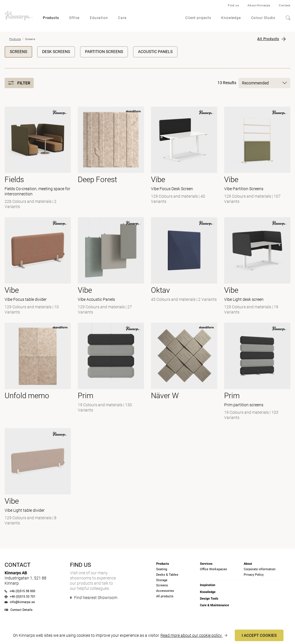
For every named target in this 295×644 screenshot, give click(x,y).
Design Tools (209, 599)
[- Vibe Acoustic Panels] (111, 267)
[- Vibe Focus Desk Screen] (184, 158)
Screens (18, 52)
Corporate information (260, 569)
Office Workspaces (213, 569)
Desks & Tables (167, 575)
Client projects (198, 18)
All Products (268, 39)
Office (74, 18)
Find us (233, 5)
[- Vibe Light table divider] (38, 477)
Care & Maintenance (214, 605)
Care (122, 18)
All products (165, 596)
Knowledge (231, 18)
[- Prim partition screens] (257, 372)
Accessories (165, 591)
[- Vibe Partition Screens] (257, 158)
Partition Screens (104, 52)
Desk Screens (56, 52)
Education (99, 18)
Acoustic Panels (155, 52)
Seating (162, 569)
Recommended (264, 83)
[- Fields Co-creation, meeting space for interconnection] (38, 158)
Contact (285, 5)
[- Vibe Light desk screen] (257, 267)
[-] (184, 267)
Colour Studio (263, 18)
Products (51, 18)
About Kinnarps (259, 5)
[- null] (111, 158)
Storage (162, 580)
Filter (19, 83)
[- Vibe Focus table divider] (38, 267)
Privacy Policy (254, 575)
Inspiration (208, 585)
